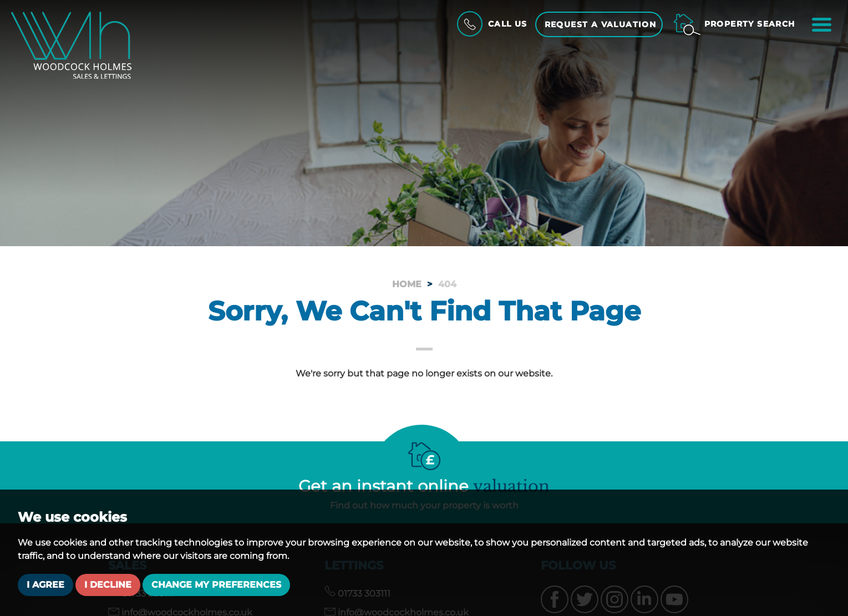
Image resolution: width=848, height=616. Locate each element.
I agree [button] (45, 585)
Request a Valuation (601, 24)
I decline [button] (108, 585)
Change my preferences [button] (216, 585)
